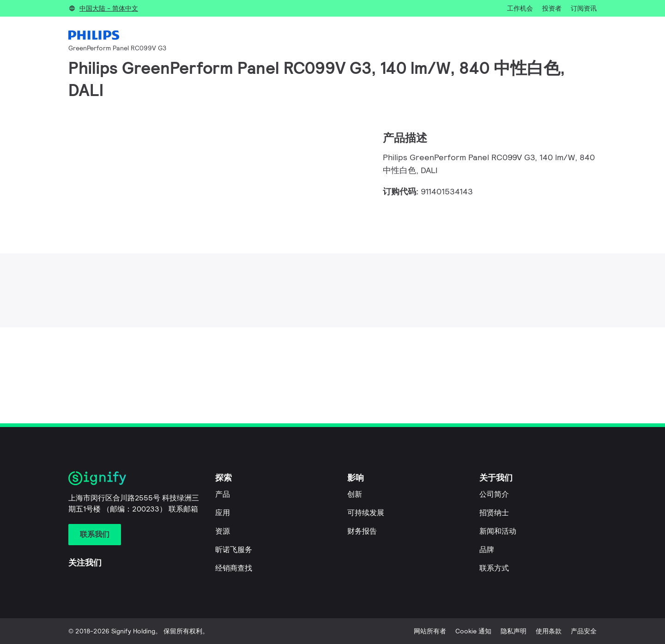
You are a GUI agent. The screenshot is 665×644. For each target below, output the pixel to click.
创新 (355, 494)
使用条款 (549, 631)
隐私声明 (514, 631)
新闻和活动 (498, 531)
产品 (223, 494)
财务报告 (362, 531)
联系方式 (494, 568)
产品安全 (584, 631)
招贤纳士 (494, 513)
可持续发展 (366, 513)
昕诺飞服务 (234, 550)
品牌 (487, 550)
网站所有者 (430, 631)
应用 (223, 513)
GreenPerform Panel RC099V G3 (117, 48)
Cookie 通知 (473, 631)
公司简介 (494, 494)
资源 (223, 531)
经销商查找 (234, 568)
